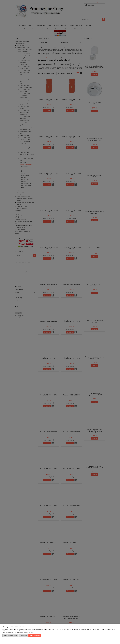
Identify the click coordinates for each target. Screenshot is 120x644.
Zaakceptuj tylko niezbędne (10, 635)
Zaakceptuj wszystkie (35, 635)
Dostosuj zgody (23, 635)
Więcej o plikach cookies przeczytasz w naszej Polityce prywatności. (18, 632)
